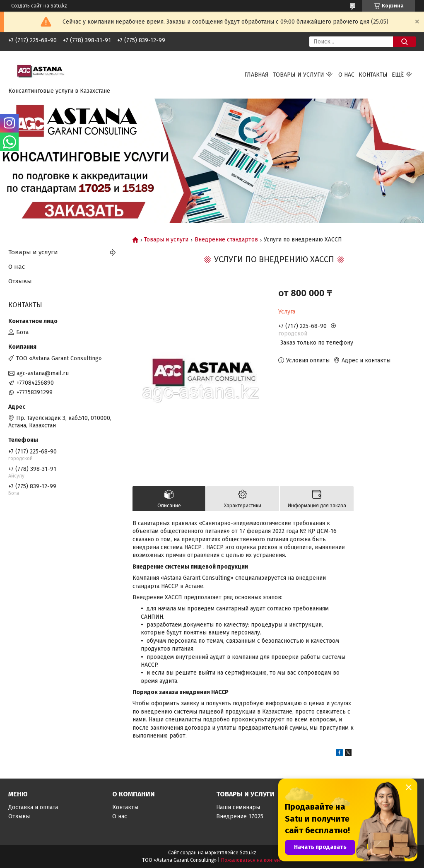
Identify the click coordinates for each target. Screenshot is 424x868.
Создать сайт (26, 6)
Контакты (373, 75)
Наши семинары (238, 807)
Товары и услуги (299, 75)
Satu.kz (248, 853)
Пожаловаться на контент (252, 860)
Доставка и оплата (33, 807)
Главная (257, 75)
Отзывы (20, 281)
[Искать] (404, 42)
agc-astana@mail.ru (43, 373)
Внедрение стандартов (226, 240)
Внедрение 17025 (240, 816)
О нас (346, 75)
